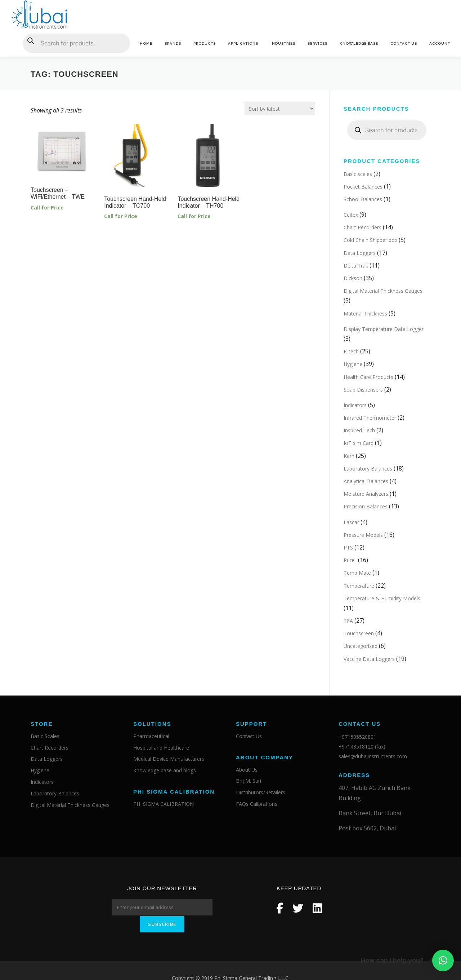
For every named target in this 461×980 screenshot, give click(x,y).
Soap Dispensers (363, 390)
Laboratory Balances (368, 469)
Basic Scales (45, 736)
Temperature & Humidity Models (382, 598)
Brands (173, 43)
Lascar (351, 522)
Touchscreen (359, 634)
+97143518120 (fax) (362, 747)
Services (317, 43)
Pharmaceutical (151, 736)
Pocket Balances (363, 187)
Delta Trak (356, 266)
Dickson (353, 279)
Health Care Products (368, 377)
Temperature (359, 586)
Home (146, 43)
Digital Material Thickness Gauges (383, 291)
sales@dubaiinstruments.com (373, 757)
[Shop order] (280, 109)
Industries (283, 43)
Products (205, 43)
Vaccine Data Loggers (369, 659)
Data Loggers (360, 253)
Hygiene (353, 364)
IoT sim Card (359, 443)
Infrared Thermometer (370, 418)
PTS (348, 548)
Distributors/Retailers (261, 793)
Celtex (351, 215)
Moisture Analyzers (366, 494)
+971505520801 (357, 737)
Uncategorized (361, 646)
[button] (443, 961)
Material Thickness (365, 314)
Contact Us (404, 43)
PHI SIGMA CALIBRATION (164, 804)
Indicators (355, 405)
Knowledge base (359, 43)
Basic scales (358, 174)
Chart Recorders (362, 228)
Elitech (351, 352)
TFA (348, 621)
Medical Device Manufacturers (169, 759)
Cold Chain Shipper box (370, 240)
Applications (243, 43)
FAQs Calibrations (257, 804)
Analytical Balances (366, 482)
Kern (349, 456)
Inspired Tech (359, 431)
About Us (247, 770)
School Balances (363, 199)
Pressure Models (363, 535)
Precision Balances (366, 507)
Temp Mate (357, 573)
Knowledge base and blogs (165, 771)
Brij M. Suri (249, 781)
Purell (350, 560)
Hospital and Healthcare (161, 748)
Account (440, 43)
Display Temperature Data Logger (384, 329)
